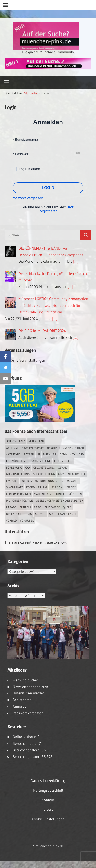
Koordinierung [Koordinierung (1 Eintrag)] (37, 487)
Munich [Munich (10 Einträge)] (60, 494)
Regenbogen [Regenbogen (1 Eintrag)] (15, 514)
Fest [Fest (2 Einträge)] (70, 461)
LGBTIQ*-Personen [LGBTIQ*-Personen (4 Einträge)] (18, 494)
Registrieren (22, 700)
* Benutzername (25, 139)
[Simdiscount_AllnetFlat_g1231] (40, 420)
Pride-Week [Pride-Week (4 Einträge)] (52, 507)
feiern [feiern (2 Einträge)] (59, 461)
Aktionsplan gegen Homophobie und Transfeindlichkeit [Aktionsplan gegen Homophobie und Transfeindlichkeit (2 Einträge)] (45, 448)
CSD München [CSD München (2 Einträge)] (16, 461)
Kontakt (48, 800)
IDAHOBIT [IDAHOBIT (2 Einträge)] (12, 481)
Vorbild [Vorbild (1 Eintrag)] (11, 520)
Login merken (29, 169)
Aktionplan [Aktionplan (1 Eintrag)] (36, 441)
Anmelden (21, 706)
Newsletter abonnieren (30, 687)
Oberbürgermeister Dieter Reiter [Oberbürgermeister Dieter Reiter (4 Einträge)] (60, 501)
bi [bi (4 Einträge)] (39, 454)
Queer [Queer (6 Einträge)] (67, 507)
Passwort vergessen (27, 198)
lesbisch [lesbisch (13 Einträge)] (56, 487)
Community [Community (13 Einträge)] (68, 454)
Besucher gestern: (27, 750)
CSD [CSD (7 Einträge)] (81, 454)
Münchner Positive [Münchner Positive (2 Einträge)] (19, 501)
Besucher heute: (26, 743)
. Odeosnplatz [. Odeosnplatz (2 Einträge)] (16, 441)
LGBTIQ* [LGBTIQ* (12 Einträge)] (71, 487)
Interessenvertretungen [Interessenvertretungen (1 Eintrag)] (39, 481)
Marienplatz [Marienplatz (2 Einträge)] (43, 494)
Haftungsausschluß (48, 790)
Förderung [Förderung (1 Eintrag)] (14, 468)
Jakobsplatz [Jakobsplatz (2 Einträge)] (14, 487)
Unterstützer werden (29, 693)
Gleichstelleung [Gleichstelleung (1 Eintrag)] (18, 474)
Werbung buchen (26, 680)
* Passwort (21, 154)
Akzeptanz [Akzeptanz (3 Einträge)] (13, 454)
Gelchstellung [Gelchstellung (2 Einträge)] (44, 468)
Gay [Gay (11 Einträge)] (28, 468)
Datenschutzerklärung (48, 781)
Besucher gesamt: (27, 757)
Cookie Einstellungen (48, 819)
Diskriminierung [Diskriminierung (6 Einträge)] (40, 461)
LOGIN (48, 188)
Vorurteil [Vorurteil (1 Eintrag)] (27, 520)
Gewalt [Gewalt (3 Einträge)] (63, 468)
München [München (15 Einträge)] (75, 494)
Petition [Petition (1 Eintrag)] (25, 507)
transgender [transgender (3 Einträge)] (67, 514)
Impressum (48, 809)
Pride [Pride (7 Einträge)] (38, 507)
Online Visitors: (25, 737)
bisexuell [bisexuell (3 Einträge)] (50, 454)
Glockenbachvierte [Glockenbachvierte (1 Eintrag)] (72, 474)
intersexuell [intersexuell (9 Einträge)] (70, 481)
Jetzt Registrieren (56, 209)
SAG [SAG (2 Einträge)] (29, 514)
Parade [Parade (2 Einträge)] (11, 507)
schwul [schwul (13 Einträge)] (41, 514)
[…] (76, 261)
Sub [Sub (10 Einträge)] (52, 514)
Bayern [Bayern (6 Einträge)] (29, 454)
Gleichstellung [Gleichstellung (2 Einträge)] (44, 474)
